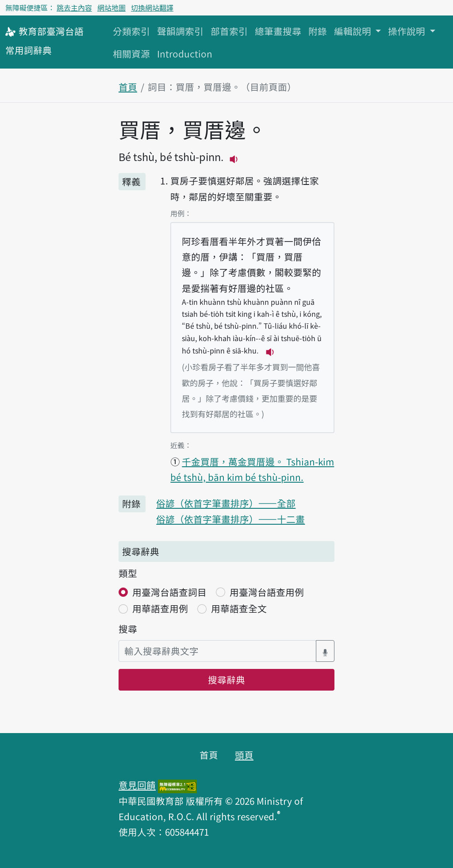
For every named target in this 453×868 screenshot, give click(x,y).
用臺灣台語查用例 (267, 592)
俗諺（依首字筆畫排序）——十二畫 (230, 519)
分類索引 (131, 31)
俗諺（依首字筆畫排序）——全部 (226, 503)
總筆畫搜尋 (278, 31)
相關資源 (131, 54)
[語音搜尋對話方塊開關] (325, 651)
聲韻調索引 (180, 31)
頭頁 (244, 755)
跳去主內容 (74, 8)
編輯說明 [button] (354, 31)
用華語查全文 (239, 608)
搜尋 (128, 629)
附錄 (318, 31)
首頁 (128, 87)
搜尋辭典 (226, 680)
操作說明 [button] (408, 31)
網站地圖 (111, 8)
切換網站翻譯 (152, 8)
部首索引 (229, 31)
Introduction (185, 54)
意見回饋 (137, 785)
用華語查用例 (160, 608)
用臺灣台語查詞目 (169, 592)
